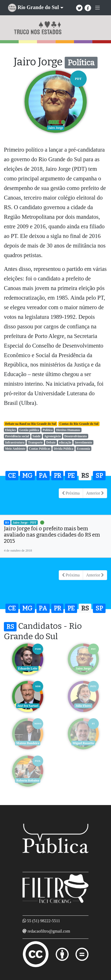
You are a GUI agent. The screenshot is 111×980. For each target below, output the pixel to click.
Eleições (10, 430)
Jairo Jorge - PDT (25, 523)
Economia (83, 449)
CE (12, 476)
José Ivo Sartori (28, 706)
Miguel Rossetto (83, 743)
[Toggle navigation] (98, 8)
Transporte (35, 442)
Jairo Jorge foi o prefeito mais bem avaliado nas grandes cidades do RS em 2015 (52, 535)
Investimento (83, 442)
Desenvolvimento (75, 436)
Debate (51, 442)
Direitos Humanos (68, 430)
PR (57, 476)
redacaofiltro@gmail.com (49, 931)
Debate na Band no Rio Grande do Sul (31, 424)
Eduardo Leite (28, 668)
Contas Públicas (40, 449)
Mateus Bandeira (28, 743)
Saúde (37, 436)
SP (99, 476)
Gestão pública (29, 430)
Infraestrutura (15, 442)
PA (43, 476)
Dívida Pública (64, 449)
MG (27, 476)
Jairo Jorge (83, 668)
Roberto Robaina (28, 780)
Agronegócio (52, 436)
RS (85, 476)
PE (71, 476)
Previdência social (17, 436)
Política (48, 430)
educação (65, 442)
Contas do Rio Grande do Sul (79, 424)
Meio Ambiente (15, 449)
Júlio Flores (83, 706)
